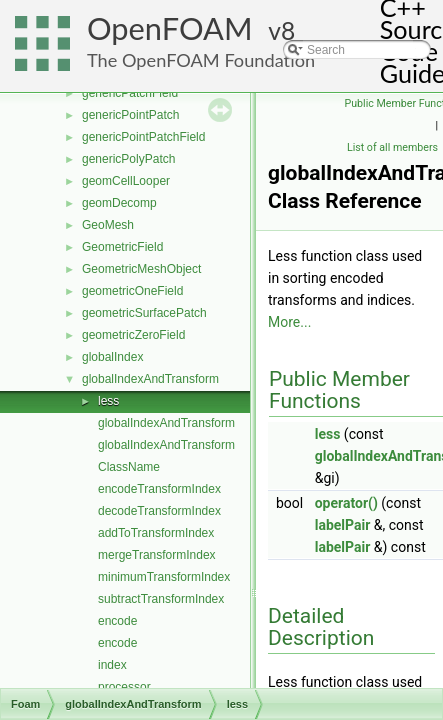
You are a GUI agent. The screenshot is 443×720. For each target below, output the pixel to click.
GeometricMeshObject (141, 269)
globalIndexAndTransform (150, 379)
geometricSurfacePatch (144, 313)
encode (117, 621)
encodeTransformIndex (159, 489)
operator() (346, 503)
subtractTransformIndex (161, 599)
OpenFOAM (170, 28)
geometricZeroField (133, 335)
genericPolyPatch (128, 159)
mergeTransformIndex (157, 555)
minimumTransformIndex (164, 577)
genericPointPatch (130, 115)
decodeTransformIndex (159, 511)
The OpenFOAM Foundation (201, 60)
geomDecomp (119, 203)
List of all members (392, 147)
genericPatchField (130, 93)
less (108, 401)
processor (124, 687)
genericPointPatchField (143, 137)
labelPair (343, 525)
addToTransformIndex (156, 533)
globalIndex (112, 357)
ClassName (129, 467)
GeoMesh (108, 225)
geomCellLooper (126, 181)
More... (289, 322)
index (112, 665)
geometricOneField (132, 291)
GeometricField (122, 247)
